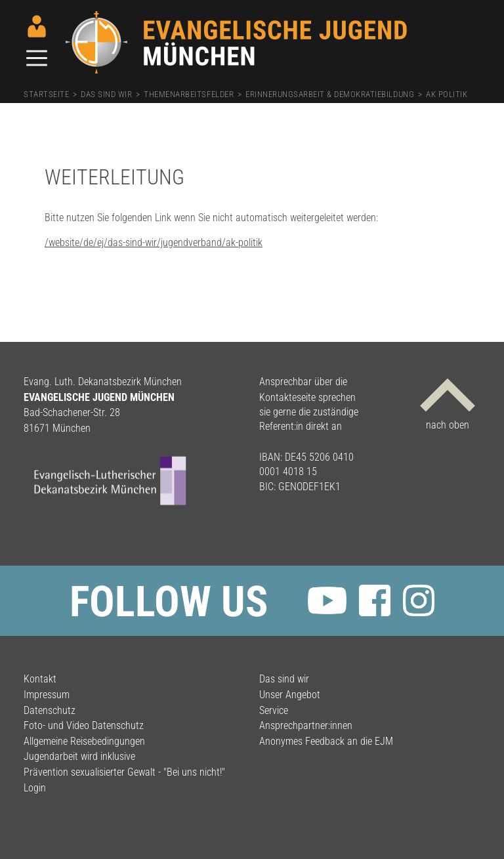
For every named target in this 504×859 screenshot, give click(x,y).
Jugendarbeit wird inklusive (79, 756)
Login (35, 788)
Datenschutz (50, 710)
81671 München (57, 428)
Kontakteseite (287, 397)
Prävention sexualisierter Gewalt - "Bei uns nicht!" (124, 772)
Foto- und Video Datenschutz (84, 725)
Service (274, 710)
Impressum (47, 695)
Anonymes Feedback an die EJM (326, 741)
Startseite (46, 94)
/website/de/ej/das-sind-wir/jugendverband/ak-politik (154, 242)
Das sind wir (106, 94)
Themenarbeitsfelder (189, 94)
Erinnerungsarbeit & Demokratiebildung (330, 94)
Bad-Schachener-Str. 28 (72, 412)
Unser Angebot (290, 695)
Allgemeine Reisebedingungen (84, 741)
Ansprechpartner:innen (306, 725)
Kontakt (40, 679)
